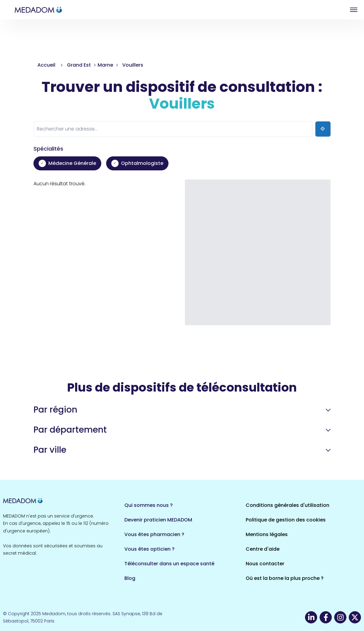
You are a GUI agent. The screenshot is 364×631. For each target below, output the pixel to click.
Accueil (46, 65)
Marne (105, 65)
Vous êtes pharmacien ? (154, 534)
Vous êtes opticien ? (149, 549)
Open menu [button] (354, 10)
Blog (130, 578)
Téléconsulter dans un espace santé (169, 564)
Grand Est (79, 65)
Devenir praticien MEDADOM (158, 520)
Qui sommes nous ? (149, 505)
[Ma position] (323, 129)
